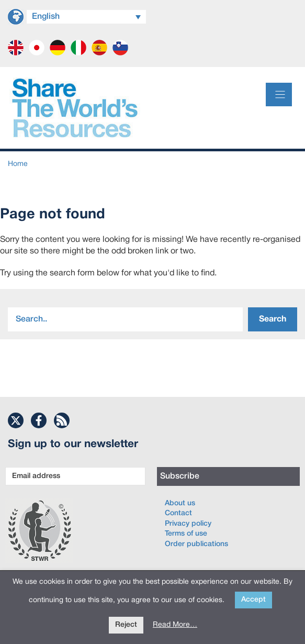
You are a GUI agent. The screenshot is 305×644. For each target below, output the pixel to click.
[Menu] (279, 95)
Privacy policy (188, 524)
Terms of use (186, 534)
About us (180, 503)
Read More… (175, 625)
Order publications (196, 544)
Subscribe (180, 476)
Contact (178, 513)
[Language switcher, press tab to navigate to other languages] (86, 17)
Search (273, 319)
